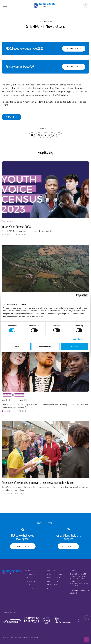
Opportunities (54, 578)
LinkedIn (29, 588)
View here (12, 117)
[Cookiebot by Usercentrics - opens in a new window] (78, 296)
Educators (53, 585)
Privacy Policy (79, 618)
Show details (78, 339)
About (50, 588)
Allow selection (45, 346)
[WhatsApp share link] (52, 135)
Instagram (30, 581)
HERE (5, 105)
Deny (17, 346)
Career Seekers (55, 574)
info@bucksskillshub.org (80, 592)
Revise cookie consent (86, 618)
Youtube (29, 585)
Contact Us (68, 546)
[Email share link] (59, 135)
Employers (53, 581)
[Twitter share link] (45, 135)
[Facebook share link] (32, 135)
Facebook (30, 574)
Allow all (74, 346)
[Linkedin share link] (39, 135)
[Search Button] (86, 5)
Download (74, 49)
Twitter (28, 578)
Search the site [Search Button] (23, 546)
